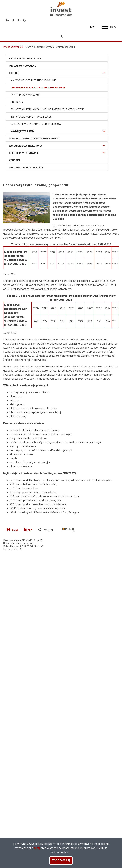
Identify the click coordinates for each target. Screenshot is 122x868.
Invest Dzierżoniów (13, 47)
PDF (30, 530)
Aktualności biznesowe (23, 58)
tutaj (37, 848)
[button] (26, 208)
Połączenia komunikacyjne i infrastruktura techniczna (45, 109)
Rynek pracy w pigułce (23, 95)
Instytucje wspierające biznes (29, 116)
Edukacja (15, 102)
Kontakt (12, 160)
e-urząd (68, 530)
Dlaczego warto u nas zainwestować (32, 138)
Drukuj (15, 530)
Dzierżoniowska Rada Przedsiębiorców (33, 124)
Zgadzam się (61, 860)
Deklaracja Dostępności (24, 167)
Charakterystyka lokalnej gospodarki (35, 87)
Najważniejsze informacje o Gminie (31, 80)
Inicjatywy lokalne (20, 66)
